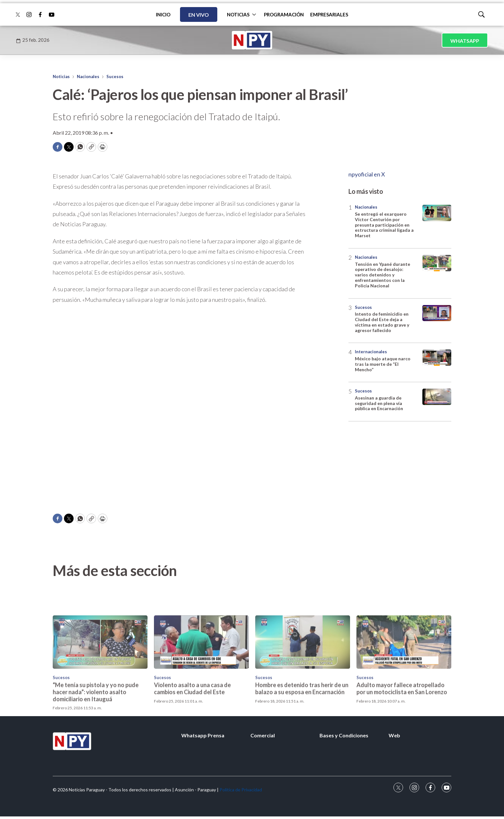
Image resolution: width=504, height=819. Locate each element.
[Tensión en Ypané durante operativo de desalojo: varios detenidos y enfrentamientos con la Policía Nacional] (437, 263)
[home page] (252, 40)
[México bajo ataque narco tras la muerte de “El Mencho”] (437, 358)
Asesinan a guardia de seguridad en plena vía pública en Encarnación (379, 403)
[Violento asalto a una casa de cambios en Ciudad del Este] (201, 695)
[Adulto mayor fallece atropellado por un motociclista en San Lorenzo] (404, 695)
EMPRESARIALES (329, 14)
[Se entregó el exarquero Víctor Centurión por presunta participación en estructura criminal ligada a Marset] (437, 213)
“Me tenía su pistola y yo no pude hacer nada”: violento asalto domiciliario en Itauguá (96, 745)
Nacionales (88, 76)
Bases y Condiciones (344, 735)
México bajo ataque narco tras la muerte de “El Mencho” (383, 364)
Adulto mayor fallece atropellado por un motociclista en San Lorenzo (402, 742)
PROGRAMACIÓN (284, 14)
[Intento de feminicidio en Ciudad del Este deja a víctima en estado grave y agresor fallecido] (437, 313)
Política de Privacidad (241, 790)
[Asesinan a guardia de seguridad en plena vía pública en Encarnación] (437, 397)
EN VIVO (199, 15)
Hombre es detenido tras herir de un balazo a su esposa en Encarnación (302, 742)
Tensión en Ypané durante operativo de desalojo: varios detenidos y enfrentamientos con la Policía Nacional (382, 275)
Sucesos (115, 76)
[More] (254, 14)
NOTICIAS (238, 14)
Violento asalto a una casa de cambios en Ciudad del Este (192, 742)
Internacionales (371, 352)
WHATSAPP (465, 41)
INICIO (163, 14)
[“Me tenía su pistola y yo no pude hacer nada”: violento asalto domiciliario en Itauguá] (100, 695)
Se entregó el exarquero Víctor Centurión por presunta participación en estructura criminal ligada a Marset (384, 225)
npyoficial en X (367, 174)
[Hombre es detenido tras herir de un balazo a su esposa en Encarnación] (303, 695)
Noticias (61, 76)
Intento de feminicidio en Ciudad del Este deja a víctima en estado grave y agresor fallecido (382, 322)
